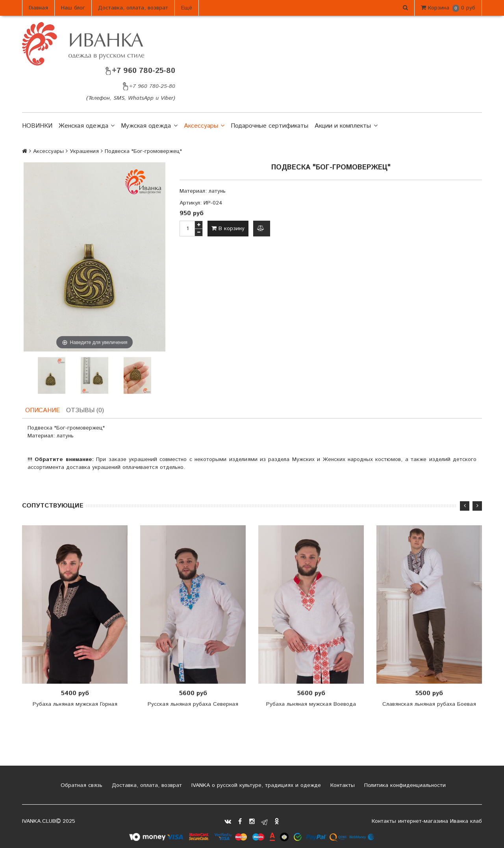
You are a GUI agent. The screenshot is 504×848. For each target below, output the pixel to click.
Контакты (342, 785)
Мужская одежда (149, 126)
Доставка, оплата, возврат (133, 8)
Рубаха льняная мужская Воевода (311, 704)
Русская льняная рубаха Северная (193, 704)
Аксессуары (204, 126)
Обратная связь (81, 785)
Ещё (187, 8)
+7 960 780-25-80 (140, 71)
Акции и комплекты (346, 126)
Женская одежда (87, 126)
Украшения (84, 151)
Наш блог (73, 8)
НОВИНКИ (37, 126)
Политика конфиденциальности (404, 785)
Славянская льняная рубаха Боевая (429, 704)
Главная (38, 8)
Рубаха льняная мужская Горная (75, 704)
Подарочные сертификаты (270, 126)
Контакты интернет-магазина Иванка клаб (427, 821)
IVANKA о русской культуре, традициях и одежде (255, 785)
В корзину (228, 229)
